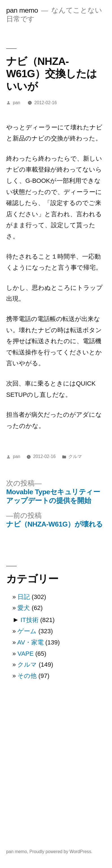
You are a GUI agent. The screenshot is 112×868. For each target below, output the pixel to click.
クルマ (75, 456)
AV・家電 (30, 642)
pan (17, 103)
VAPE (25, 654)
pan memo (22, 10)
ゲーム (27, 631)
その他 (27, 676)
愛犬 (24, 608)
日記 (24, 597)
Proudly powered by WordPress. (61, 852)
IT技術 (30, 620)
